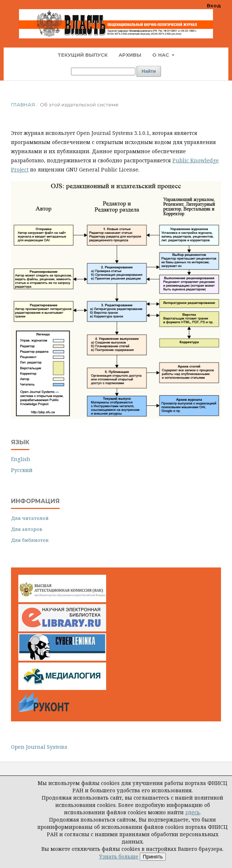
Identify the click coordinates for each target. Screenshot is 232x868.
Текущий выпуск (83, 55)
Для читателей (30, 518)
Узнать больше (119, 856)
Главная (23, 105)
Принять (153, 857)
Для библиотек (30, 540)
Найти (149, 71)
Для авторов (27, 529)
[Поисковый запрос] (103, 71)
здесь (192, 812)
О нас (161, 55)
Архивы (130, 55)
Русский (22, 470)
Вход (214, 5)
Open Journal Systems (39, 747)
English (21, 459)
